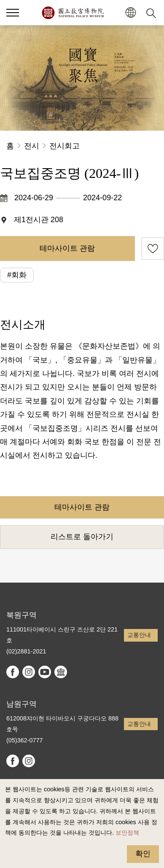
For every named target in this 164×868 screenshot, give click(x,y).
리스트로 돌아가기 (82, 537)
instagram (29, 672)
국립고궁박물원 (73, 13)
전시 (32, 146)
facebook (13, 672)
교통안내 (139, 635)
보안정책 (127, 833)
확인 (143, 854)
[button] (13, 13)
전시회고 (65, 146)
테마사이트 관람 (67, 248)
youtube (45, 672)
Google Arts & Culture (61, 672)
